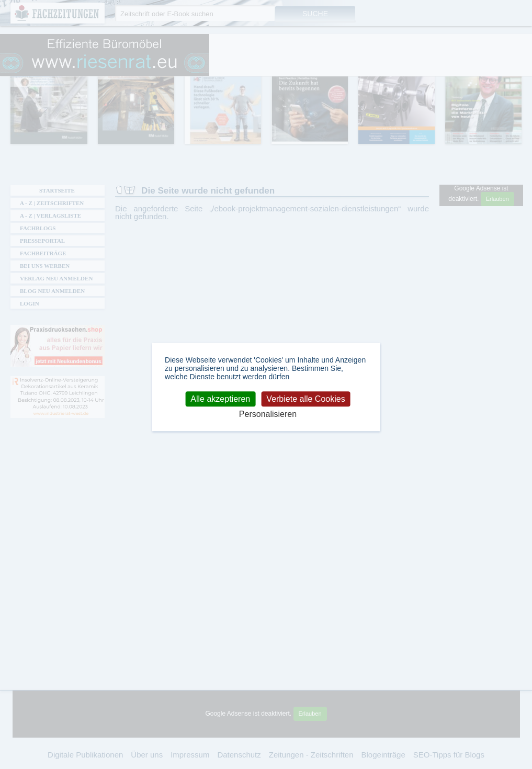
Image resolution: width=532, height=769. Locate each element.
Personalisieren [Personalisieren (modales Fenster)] (268, 415)
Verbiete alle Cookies (305, 399)
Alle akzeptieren (220, 399)
